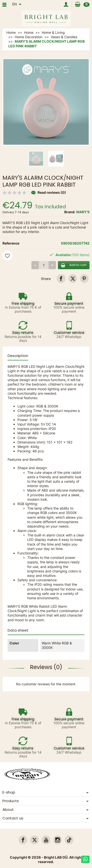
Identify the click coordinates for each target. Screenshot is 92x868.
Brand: (70, 212)
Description (18, 356)
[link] (61, 278)
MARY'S (83, 212)
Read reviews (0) (49, 192)
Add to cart (74, 265)
